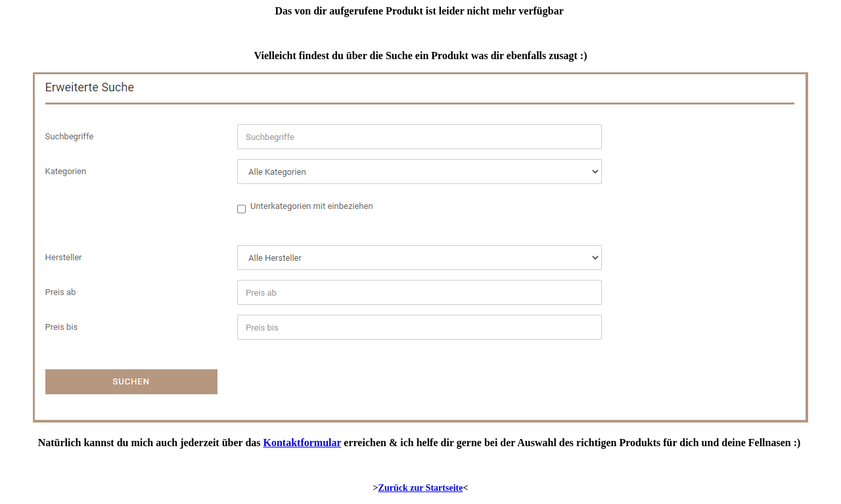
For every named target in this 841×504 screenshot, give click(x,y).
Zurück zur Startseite (421, 488)
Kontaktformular (303, 443)
